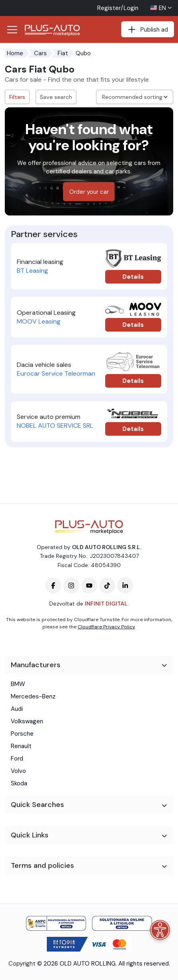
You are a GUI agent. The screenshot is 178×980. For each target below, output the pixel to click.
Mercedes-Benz (33, 696)
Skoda (19, 783)
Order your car (89, 192)
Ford (17, 759)
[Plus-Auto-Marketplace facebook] (53, 586)
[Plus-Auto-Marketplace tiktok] (107, 586)
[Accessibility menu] (160, 930)
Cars (40, 53)
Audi (17, 709)
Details (133, 277)
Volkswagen (27, 721)
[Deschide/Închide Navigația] (12, 30)
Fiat (63, 53)
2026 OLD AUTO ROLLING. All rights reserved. (107, 964)
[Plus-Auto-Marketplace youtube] (89, 586)
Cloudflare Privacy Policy (106, 627)
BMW (18, 684)
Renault (21, 746)
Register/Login (118, 8)
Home (15, 53)
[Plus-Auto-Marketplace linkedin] (125, 586)
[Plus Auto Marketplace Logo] (55, 30)
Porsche (22, 734)
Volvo (18, 771)
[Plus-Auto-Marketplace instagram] (71, 586)
